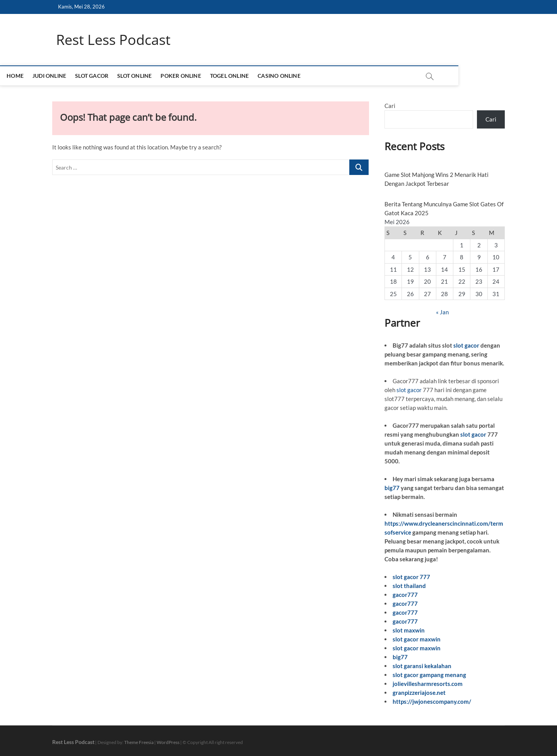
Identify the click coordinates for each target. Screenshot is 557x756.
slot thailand (409, 586)
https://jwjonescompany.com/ (432, 701)
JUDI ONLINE (99, 76)
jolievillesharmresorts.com (428, 684)
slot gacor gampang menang (429, 675)
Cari (390, 106)
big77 (392, 488)
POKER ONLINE (230, 76)
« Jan (442, 312)
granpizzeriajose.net (419, 693)
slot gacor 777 (411, 577)
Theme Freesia (139, 742)
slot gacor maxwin (417, 639)
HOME (65, 76)
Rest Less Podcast (113, 40)
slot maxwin (409, 630)
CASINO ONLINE (329, 76)
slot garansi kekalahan (422, 666)
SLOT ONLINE (184, 76)
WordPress (168, 742)
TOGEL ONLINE (279, 76)
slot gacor (466, 346)
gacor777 (405, 595)
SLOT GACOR (141, 76)
